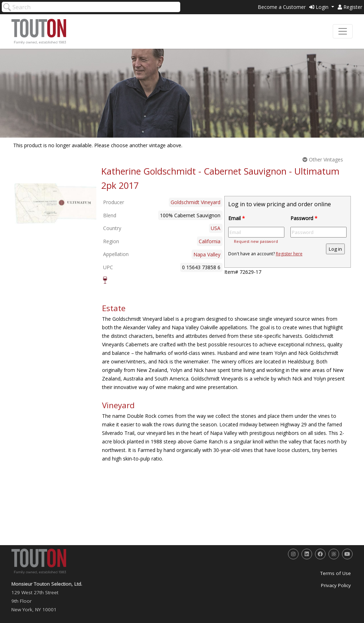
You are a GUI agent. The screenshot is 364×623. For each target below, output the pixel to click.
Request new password (256, 241)
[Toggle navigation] (343, 31)
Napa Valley (207, 254)
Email (237, 218)
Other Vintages (323, 159)
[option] (55, 203)
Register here (289, 254)
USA (216, 228)
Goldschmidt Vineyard (196, 202)
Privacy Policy (336, 585)
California (210, 241)
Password (304, 218)
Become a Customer (282, 7)
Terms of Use (336, 573)
